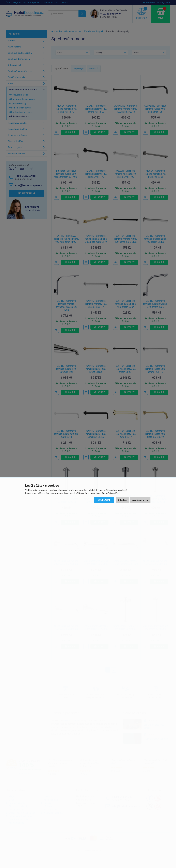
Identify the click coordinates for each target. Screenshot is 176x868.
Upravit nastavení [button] (140, 500)
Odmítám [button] (122, 500)
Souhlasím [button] (104, 500)
